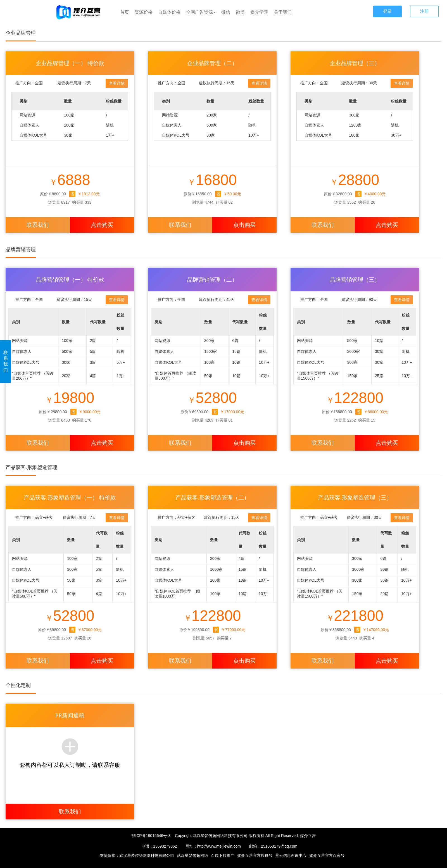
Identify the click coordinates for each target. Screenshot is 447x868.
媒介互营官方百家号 (327, 855)
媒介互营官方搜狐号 (255, 855)
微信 (226, 12)
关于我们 (283, 12)
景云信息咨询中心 (291, 855)
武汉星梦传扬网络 (192, 855)
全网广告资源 (201, 12)
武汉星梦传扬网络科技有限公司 (147, 855)
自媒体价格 (169, 12)
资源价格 (144, 12)
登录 (387, 11)
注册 (424, 11)
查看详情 (117, 83)
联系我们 (6, 361)
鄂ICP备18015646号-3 (151, 836)
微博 (240, 12)
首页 (125, 12)
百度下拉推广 (223, 855)
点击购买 (102, 225)
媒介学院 (259, 12)
